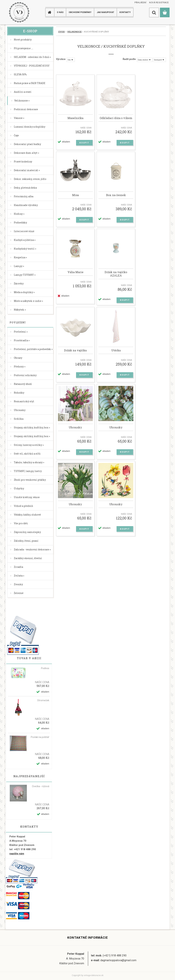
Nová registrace (160, 3)
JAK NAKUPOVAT (105, 12)
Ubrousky (75, 431)
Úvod (62, 32)
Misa (75, 196)
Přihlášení (141, 3)
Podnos (45, 668)
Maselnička (75, 119)
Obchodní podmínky (80, 12)
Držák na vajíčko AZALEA (116, 276)
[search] (154, 12)
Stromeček (43, 700)
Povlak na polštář (40, 737)
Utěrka (116, 353)
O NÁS (60, 12)
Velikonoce (75, 32)
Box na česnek (116, 196)
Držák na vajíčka (75, 353)
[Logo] (19, 12)
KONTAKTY (125, 12)
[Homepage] (50, 12)
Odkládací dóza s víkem (116, 119)
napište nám (17, 854)
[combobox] (144, 60)
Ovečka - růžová (41, 786)
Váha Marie (75, 274)
